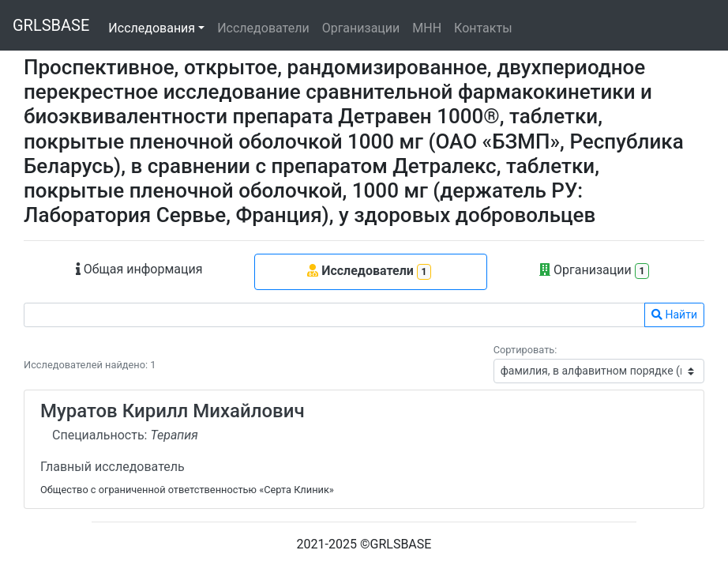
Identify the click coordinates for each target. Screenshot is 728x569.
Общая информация (139, 269)
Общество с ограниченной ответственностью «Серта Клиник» (187, 490)
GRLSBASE (51, 25)
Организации (361, 28)
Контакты (483, 28)
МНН (427, 28)
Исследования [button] (152, 28)
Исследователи (263, 28)
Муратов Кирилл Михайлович (173, 411)
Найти (674, 315)
